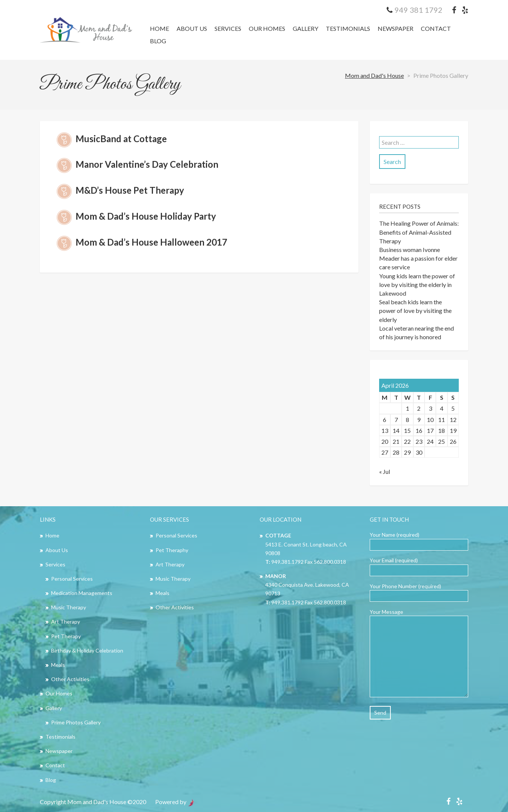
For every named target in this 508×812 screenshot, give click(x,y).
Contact (436, 28)
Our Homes (267, 28)
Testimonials (348, 28)
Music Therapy (69, 607)
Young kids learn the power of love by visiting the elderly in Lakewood (417, 285)
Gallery (305, 28)
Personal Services (72, 579)
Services (228, 28)
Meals (58, 665)
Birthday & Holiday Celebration (87, 650)
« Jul (385, 471)
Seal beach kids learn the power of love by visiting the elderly (415, 310)
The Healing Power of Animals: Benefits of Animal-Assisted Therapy (419, 232)
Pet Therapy (66, 636)
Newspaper (395, 28)
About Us (192, 28)
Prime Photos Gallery (76, 722)
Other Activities (70, 679)
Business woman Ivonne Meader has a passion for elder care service (418, 258)
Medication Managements (82, 593)
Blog (158, 41)
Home (160, 28)
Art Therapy (66, 622)
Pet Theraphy (172, 550)
